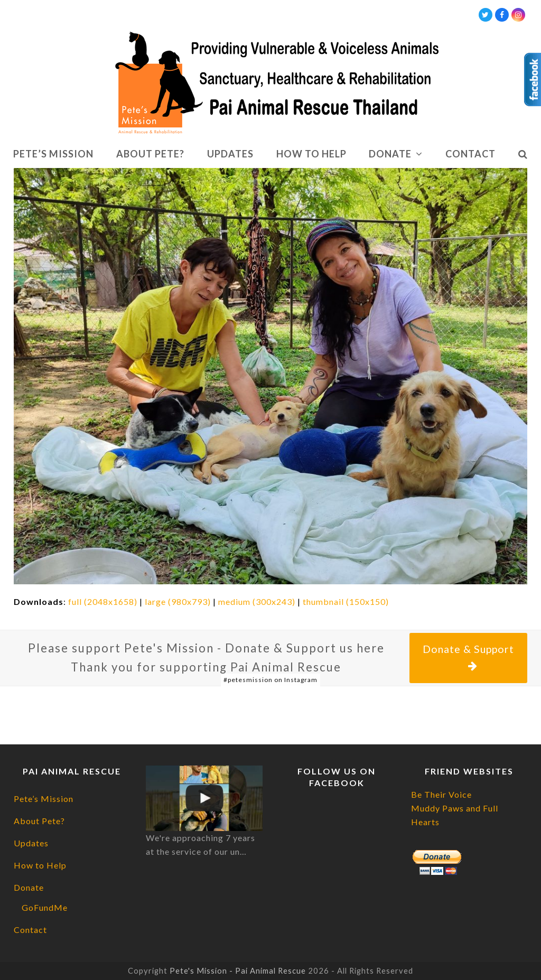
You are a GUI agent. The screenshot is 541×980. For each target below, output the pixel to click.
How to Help (40, 865)
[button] (523, 154)
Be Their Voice (441, 794)
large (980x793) (178, 601)
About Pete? (39, 821)
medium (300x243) (257, 601)
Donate (29, 887)
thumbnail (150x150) (346, 601)
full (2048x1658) (103, 601)
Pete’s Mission (44, 799)
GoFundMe (45, 907)
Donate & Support (468, 657)
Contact (30, 930)
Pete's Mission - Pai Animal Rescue (238, 970)
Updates (31, 843)
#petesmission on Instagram (270, 680)
